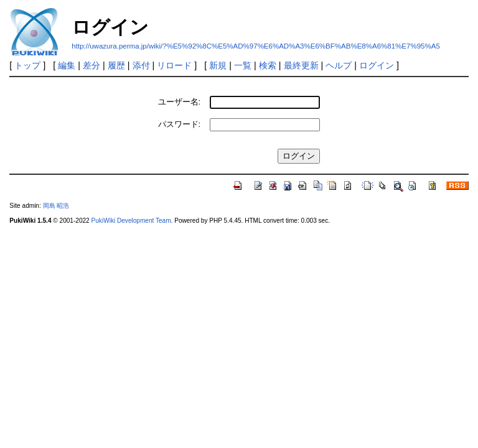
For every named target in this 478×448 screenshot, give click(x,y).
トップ (27, 65)
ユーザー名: (180, 102)
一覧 (243, 65)
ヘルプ (339, 65)
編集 (67, 65)
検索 (268, 65)
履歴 (116, 65)
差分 (91, 65)
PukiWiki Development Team (131, 221)
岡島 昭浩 (56, 206)
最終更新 (301, 65)
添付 (141, 65)
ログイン (377, 65)
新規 (218, 65)
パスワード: (180, 124)
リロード (174, 65)
